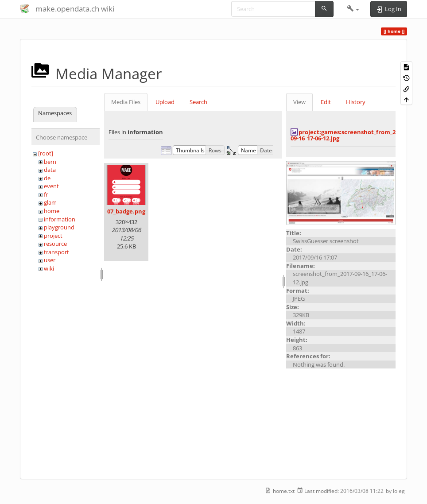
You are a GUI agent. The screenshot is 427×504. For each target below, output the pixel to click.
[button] (353, 9)
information (60, 219)
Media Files (126, 102)
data (50, 170)
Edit (326, 102)
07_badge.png (126, 211)
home (52, 211)
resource (55, 244)
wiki (49, 268)
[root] (46, 153)
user (50, 260)
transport (56, 252)
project (53, 236)
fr (46, 194)
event (51, 186)
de (47, 178)
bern (50, 162)
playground (59, 227)
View (299, 102)
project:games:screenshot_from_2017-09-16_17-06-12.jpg (349, 135)
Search (198, 102)
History (356, 102)
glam (50, 202)
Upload (165, 102)
